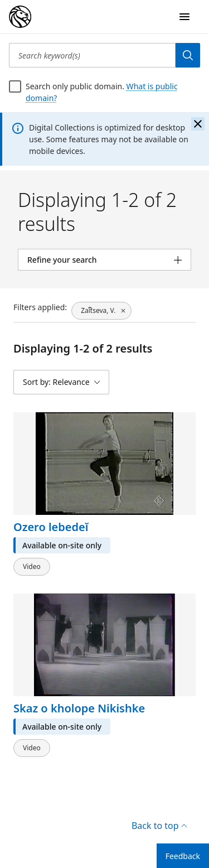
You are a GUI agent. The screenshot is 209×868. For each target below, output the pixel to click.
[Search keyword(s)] (92, 55)
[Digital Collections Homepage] (20, 17)
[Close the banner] (198, 124)
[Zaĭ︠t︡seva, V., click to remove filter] (101, 311)
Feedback (183, 856)
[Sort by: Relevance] (61, 382)
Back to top (159, 826)
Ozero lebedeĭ (51, 527)
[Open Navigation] (184, 17)
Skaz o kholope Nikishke (79, 708)
